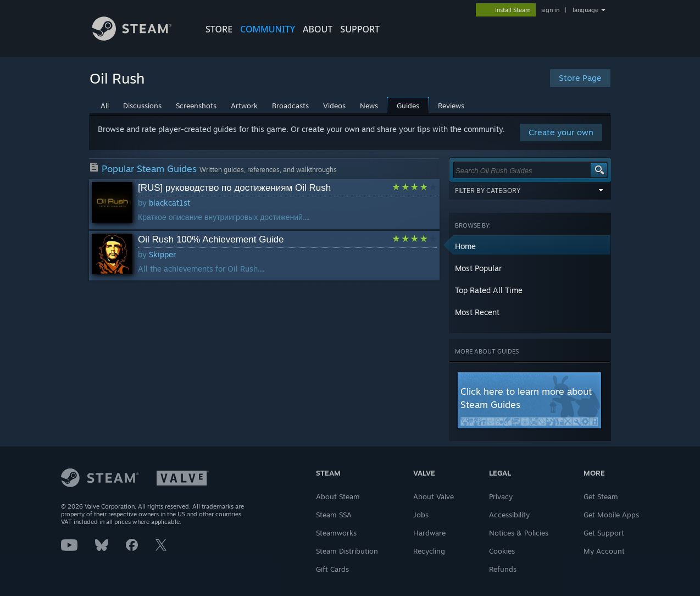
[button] (530, 246)
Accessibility (509, 515)
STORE (219, 29)
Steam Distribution (347, 551)
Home (465, 246)
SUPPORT (360, 29)
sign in (550, 10)
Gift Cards (332, 569)
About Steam (338, 496)
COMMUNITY (268, 29)
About (318, 29)
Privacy (501, 496)
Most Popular (478, 268)
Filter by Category (530, 190)
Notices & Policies (519, 533)
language (585, 10)
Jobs (421, 515)
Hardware (429, 533)
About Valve (434, 496)
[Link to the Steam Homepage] (140, 38)
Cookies (502, 551)
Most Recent (477, 312)
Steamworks (336, 533)
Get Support (604, 533)
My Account (604, 551)
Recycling (429, 551)
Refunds (503, 569)
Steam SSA (334, 515)
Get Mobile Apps (611, 515)
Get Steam (601, 496)
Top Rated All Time (489, 290)
